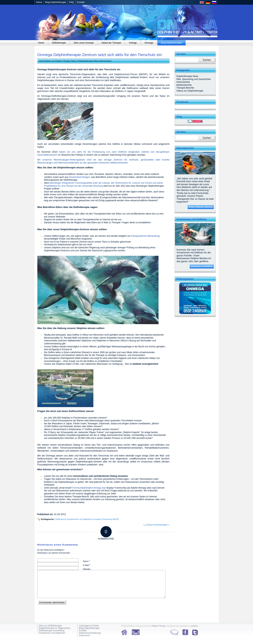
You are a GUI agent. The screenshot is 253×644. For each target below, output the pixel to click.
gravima (195, 626)
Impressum (84, 635)
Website (87, 569)
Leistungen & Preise (89, 626)
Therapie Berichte (185, 88)
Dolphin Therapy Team (66, 61)
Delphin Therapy (159, 626)
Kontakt (81, 2)
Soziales (97, 519)
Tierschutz (107, 519)
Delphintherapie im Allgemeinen (55, 628)
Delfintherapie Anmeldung (52, 631)
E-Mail (87, 565)
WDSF (116, 519)
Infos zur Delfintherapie (50, 626)
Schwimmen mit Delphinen (80, 519)
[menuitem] (41, 43)
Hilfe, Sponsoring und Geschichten (194, 79)
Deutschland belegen (79, 177)
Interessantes (105, 61)
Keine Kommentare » (158, 525)
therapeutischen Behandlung (145, 236)
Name (87, 561)
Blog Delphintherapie (56, 2)
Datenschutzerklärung (90, 633)
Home (39, 2)
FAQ (72, 2)
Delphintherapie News (89, 61)
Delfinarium (61, 519)
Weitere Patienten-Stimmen (201, 207)
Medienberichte (184, 85)
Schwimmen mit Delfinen (202, 266)
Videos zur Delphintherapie (190, 91)
